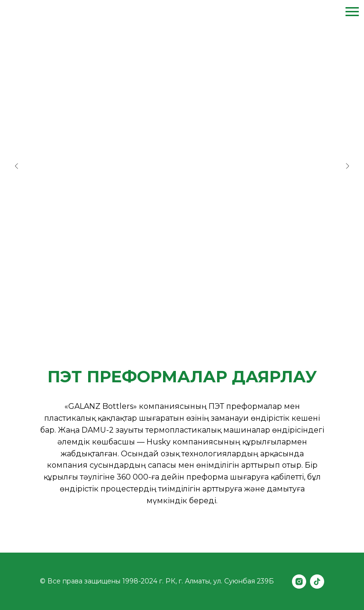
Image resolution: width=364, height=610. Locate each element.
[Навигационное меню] (352, 12)
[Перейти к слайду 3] (187, 318)
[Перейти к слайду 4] (196, 318)
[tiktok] (317, 582)
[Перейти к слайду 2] (177, 318)
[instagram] (299, 582)
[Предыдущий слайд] (17, 166)
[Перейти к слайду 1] (168, 318)
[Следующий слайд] (347, 166)
